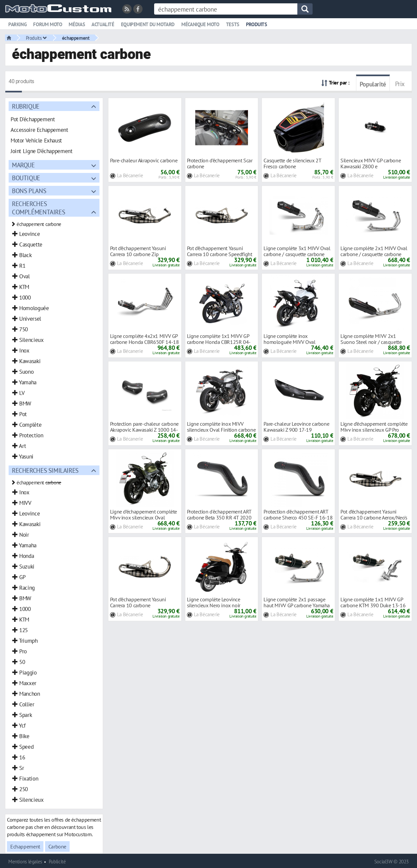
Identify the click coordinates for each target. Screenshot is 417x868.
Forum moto (48, 24)
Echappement (25, 846)
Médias (77, 24)
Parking (17, 24)
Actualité (103, 24)
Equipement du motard (148, 24)
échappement (76, 38)
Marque (23, 165)
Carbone (57, 846)
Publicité (57, 862)
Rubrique (26, 106)
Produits (257, 24)
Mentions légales (25, 862)
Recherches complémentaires (38, 208)
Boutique (26, 178)
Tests (233, 24)
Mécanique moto (200, 24)
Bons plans (29, 191)
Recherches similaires (45, 470)
